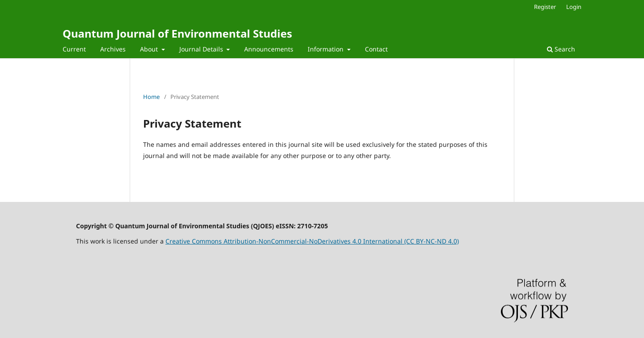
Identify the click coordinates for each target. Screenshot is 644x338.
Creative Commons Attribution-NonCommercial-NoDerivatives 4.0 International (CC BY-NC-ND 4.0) (312, 241)
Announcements (269, 49)
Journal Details (202, 49)
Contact (376, 49)
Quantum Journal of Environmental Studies (177, 33)
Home (151, 97)
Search (561, 49)
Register (545, 7)
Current (74, 49)
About (150, 49)
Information (326, 49)
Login (574, 7)
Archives (113, 49)
